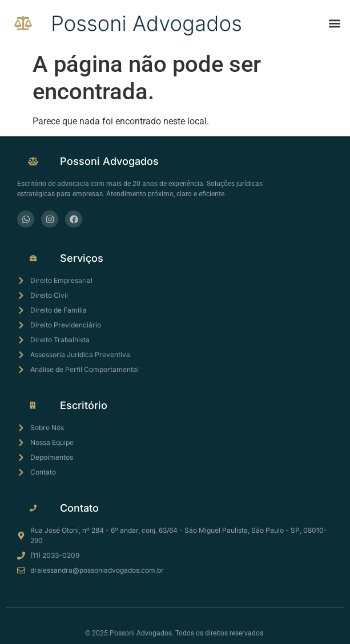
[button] (335, 23)
